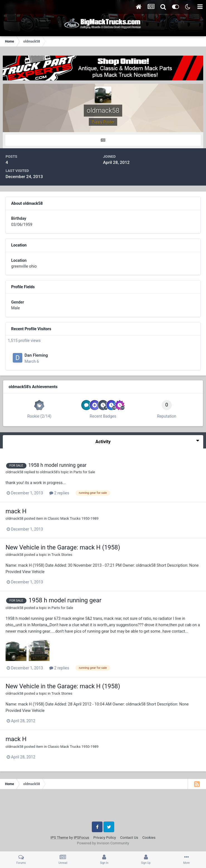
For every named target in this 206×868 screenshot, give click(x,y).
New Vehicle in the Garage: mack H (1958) (63, 547)
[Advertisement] (103, 807)
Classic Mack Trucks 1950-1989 (73, 518)
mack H (16, 511)
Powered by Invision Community (103, 843)
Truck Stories (62, 555)
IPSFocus (81, 838)
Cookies (149, 838)
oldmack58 (14, 472)
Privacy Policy (105, 838)
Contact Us (129, 838)
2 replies (59, 493)
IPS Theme (59, 838)
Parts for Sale (84, 472)
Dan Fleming (36, 355)
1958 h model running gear (57, 465)
